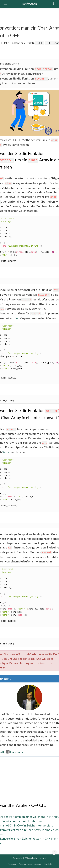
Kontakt (48, 864)
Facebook (15, 752)
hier (16, 318)
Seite (6, 452)
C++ (39, 43)
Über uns (11, 864)
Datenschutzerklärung (30, 864)
